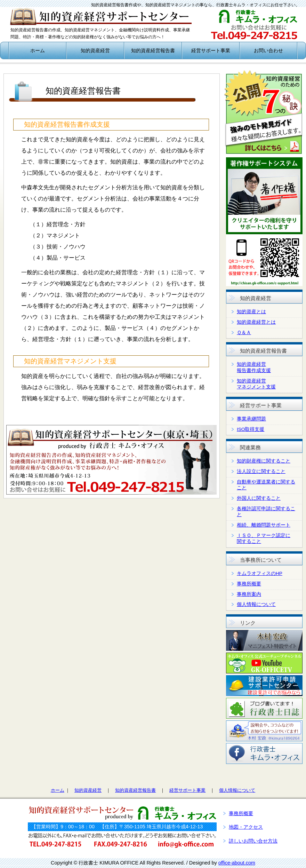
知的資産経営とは (256, 322)
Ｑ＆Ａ (244, 333)
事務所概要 (249, 584)
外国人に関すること (259, 498)
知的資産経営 (95, 50)
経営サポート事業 (211, 50)
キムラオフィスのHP (260, 573)
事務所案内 (249, 594)
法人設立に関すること (261, 471)
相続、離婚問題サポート (264, 525)
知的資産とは (251, 312)
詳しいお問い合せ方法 (253, 841)
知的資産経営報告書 (153, 50)
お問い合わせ (268, 50)
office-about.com (237, 863)
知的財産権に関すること (264, 461)
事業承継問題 (251, 419)
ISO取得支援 (251, 429)
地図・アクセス (246, 827)
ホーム (38, 50)
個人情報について (256, 604)
